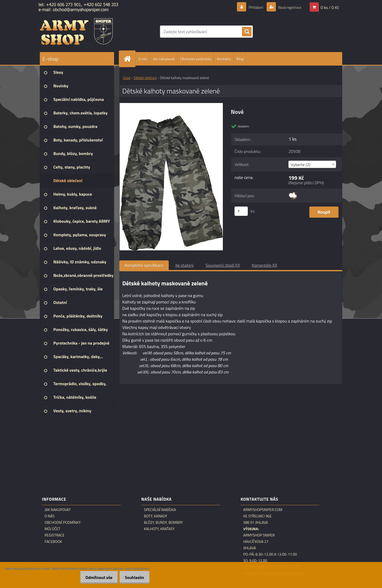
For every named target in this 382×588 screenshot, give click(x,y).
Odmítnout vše (95, 577)
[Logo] (76, 32)
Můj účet (52, 529)
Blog (240, 59)
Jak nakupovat (164, 59)
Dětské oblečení (145, 78)
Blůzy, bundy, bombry (163, 522)
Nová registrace (287, 7)
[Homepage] (129, 59)
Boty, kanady (155, 516)
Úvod (127, 78)
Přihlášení (249, 7)
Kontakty (224, 59)
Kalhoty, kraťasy (159, 529)
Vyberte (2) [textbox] (301, 165)
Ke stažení (185, 265)
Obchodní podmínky (196, 59)
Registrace (55, 535)
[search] (247, 32)
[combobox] (312, 164)
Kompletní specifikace (144, 265)
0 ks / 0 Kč (330, 7)
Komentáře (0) (264, 265)
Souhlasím (133, 577)
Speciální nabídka (160, 510)
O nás (143, 59)
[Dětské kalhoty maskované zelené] (171, 105)
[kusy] (241, 211)
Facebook (53, 542)
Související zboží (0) (223, 265)
